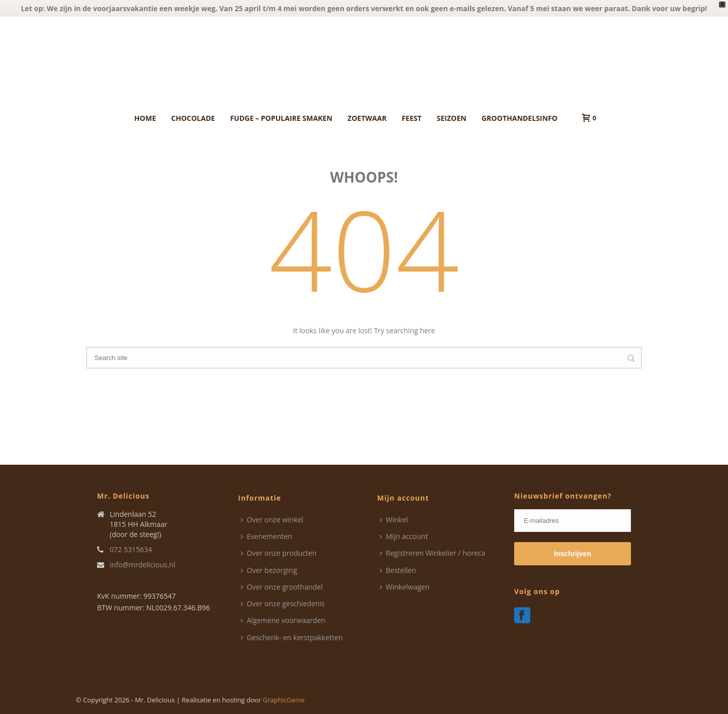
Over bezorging (269, 570)
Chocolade (193, 118)
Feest (412, 118)
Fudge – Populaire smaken (281, 118)
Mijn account (404, 536)
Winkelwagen (404, 587)
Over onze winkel (272, 520)
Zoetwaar (367, 118)
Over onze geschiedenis (283, 604)
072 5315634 (131, 550)
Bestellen (398, 570)
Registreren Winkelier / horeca (433, 553)
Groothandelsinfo (519, 118)
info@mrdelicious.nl (143, 565)
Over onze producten (279, 553)
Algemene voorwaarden (283, 620)
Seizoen (452, 118)
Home (145, 118)
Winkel (394, 520)
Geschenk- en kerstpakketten (292, 637)
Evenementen (266, 536)
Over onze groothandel (282, 587)
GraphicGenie (284, 700)
